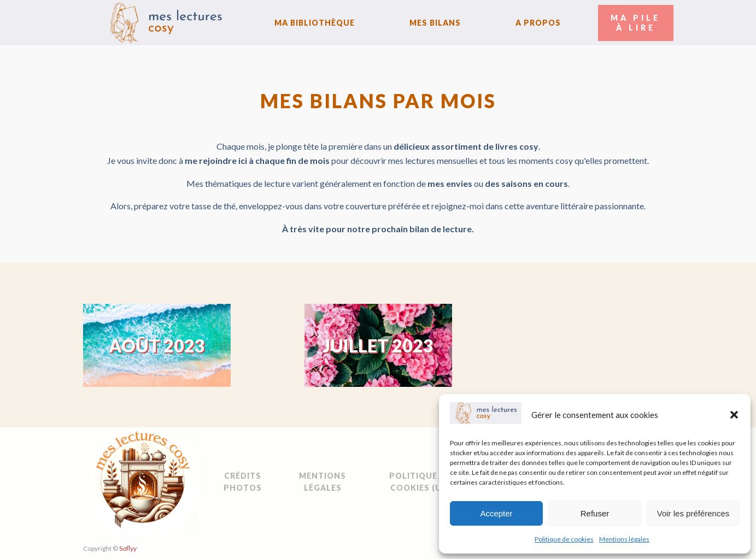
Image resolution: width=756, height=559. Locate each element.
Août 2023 (157, 346)
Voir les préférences (693, 513)
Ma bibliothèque (315, 23)
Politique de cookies (564, 539)
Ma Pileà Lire (635, 23)
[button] (734, 415)
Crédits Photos (243, 482)
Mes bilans (435, 23)
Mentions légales (624, 539)
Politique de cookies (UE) (420, 482)
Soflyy (128, 548)
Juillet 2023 (378, 346)
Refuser (595, 513)
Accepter (496, 513)
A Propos (538, 23)
